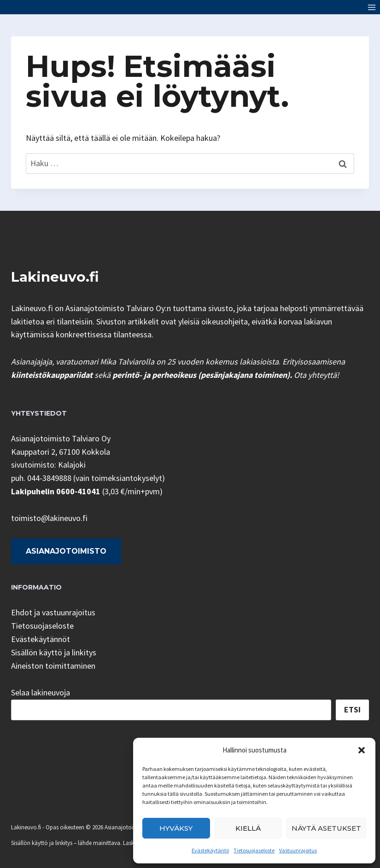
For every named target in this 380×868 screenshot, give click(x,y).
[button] (362, 750)
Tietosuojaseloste (254, 850)
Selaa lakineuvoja (41, 692)
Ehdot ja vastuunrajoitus (53, 612)
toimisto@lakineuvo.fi (49, 518)
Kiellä (248, 828)
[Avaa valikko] (371, 7)
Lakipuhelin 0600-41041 (56, 491)
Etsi (352, 709)
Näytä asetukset (326, 828)
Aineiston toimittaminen (53, 666)
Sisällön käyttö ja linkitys (54, 652)
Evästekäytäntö (210, 850)
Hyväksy (176, 828)
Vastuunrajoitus (298, 850)
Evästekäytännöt (41, 639)
